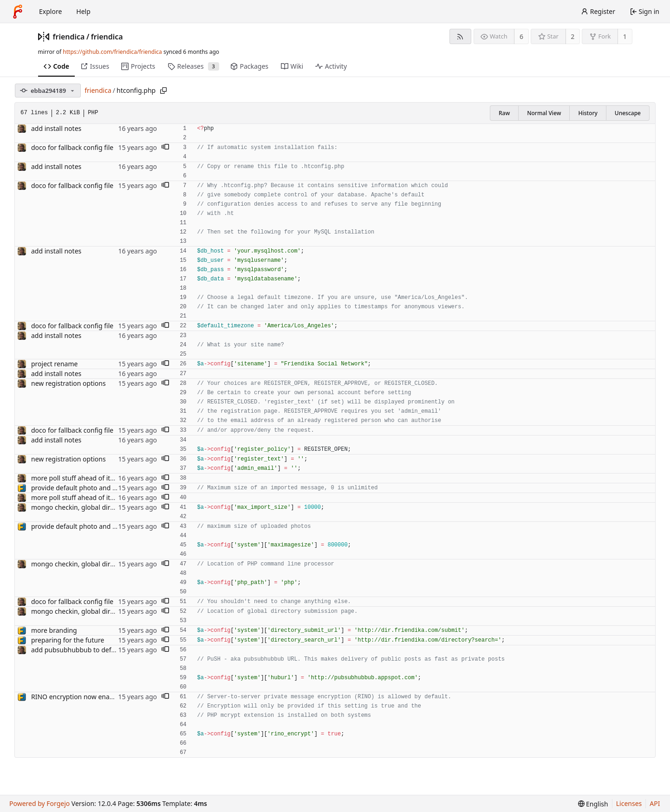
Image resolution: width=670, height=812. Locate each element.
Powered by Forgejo (39, 803)
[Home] (18, 12)
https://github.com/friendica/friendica (112, 52)
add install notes (56, 128)
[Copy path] (163, 91)
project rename (54, 364)
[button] (165, 148)
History (588, 113)
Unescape (628, 113)
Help (83, 11)
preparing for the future (68, 640)
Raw (504, 113)
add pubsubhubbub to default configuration (98, 650)
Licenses (629, 803)
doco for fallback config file (72, 147)
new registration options (68, 383)
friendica (69, 37)
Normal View (544, 113)
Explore (50, 11)
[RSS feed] (460, 36)
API (655, 803)
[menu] (593, 804)
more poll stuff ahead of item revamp (88, 478)
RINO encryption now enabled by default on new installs (117, 697)
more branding (54, 630)
